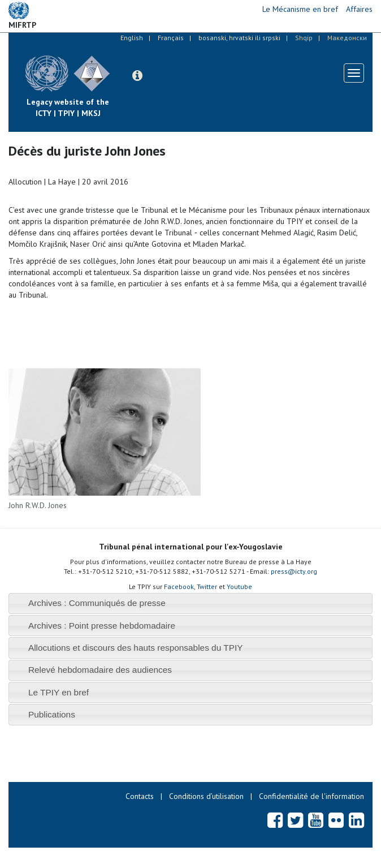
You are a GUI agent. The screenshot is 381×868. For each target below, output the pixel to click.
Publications (52, 714)
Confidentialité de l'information (311, 796)
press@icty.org (294, 571)
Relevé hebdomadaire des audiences (100, 670)
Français (171, 38)
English (132, 38)
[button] (137, 76)
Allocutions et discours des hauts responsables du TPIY (136, 648)
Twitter (207, 586)
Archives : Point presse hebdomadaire (102, 626)
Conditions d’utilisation (206, 796)
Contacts (140, 796)
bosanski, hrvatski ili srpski (239, 38)
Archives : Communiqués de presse (97, 603)
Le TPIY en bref (59, 692)
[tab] (190, 603)
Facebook (179, 586)
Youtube (239, 586)
